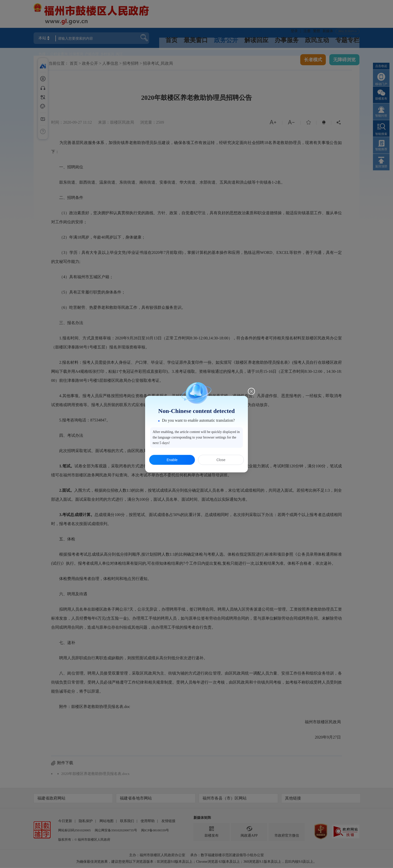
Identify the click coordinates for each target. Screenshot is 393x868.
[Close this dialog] (251, 391)
